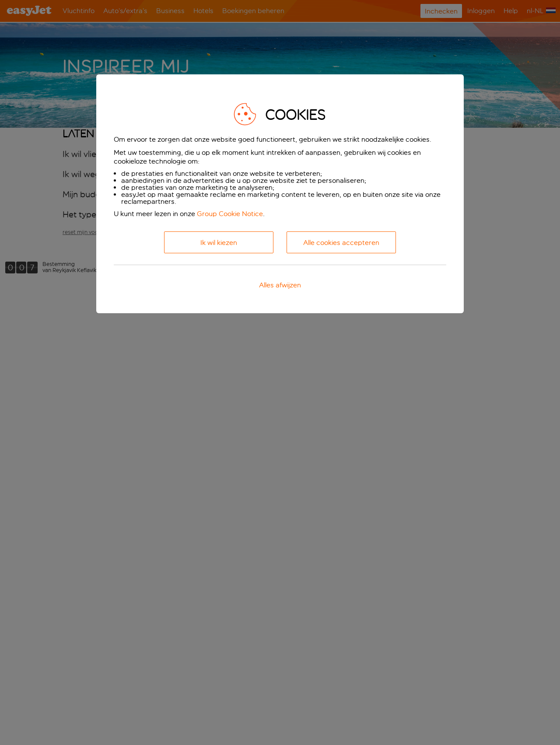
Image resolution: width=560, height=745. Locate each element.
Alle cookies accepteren (341, 243)
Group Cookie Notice (230, 214)
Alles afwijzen (280, 285)
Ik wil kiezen (219, 243)
